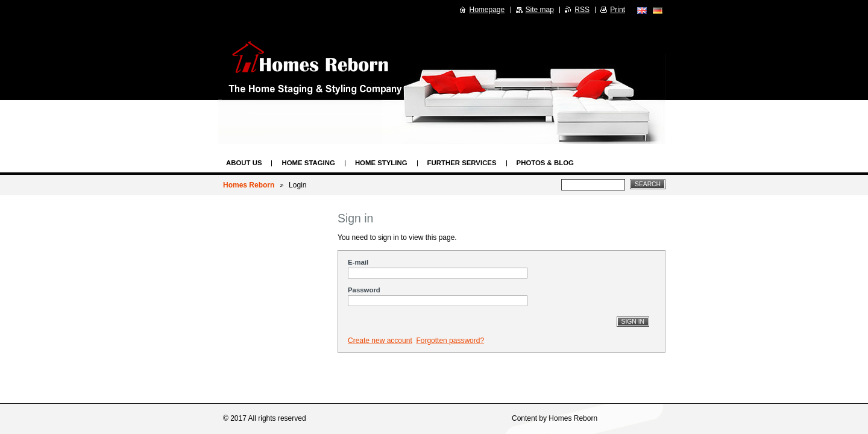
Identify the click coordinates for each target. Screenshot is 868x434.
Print (618, 10)
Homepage (487, 10)
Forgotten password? (450, 341)
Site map (540, 10)
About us (244, 163)
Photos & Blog (545, 163)
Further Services (462, 163)
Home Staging (308, 163)
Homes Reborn (249, 185)
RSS (582, 10)
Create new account (380, 341)
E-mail (358, 262)
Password (364, 290)
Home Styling (381, 163)
